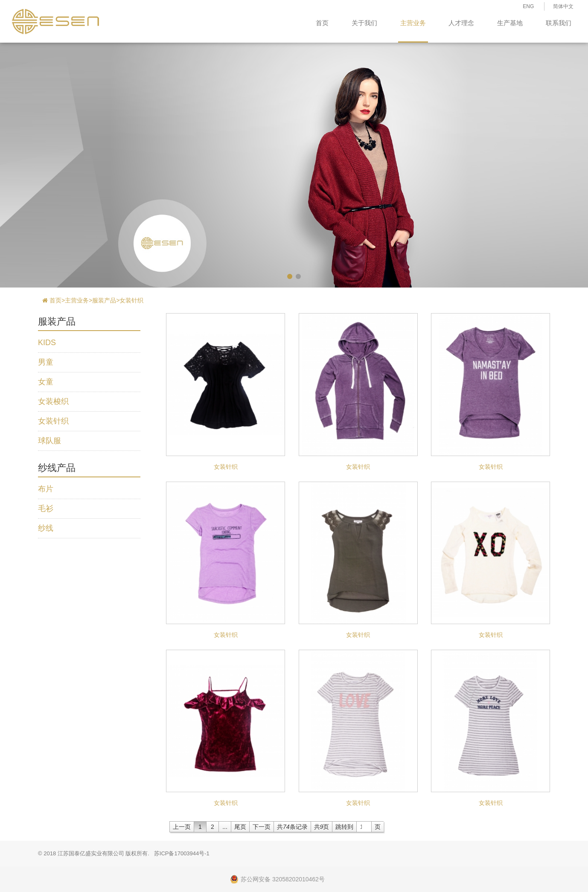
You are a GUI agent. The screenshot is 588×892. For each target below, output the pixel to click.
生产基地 (510, 23)
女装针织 (131, 300)
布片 (46, 489)
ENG (528, 6)
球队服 (49, 441)
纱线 (46, 528)
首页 (322, 23)
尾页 (240, 827)
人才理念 (461, 23)
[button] (290, 276)
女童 (46, 382)
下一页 (262, 827)
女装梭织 (53, 401)
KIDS (47, 343)
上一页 (182, 827)
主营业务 (413, 23)
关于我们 (364, 23)
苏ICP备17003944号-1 (182, 853)
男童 (46, 362)
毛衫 (46, 508)
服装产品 (104, 300)
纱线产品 (57, 468)
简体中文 (563, 6)
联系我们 (559, 23)
